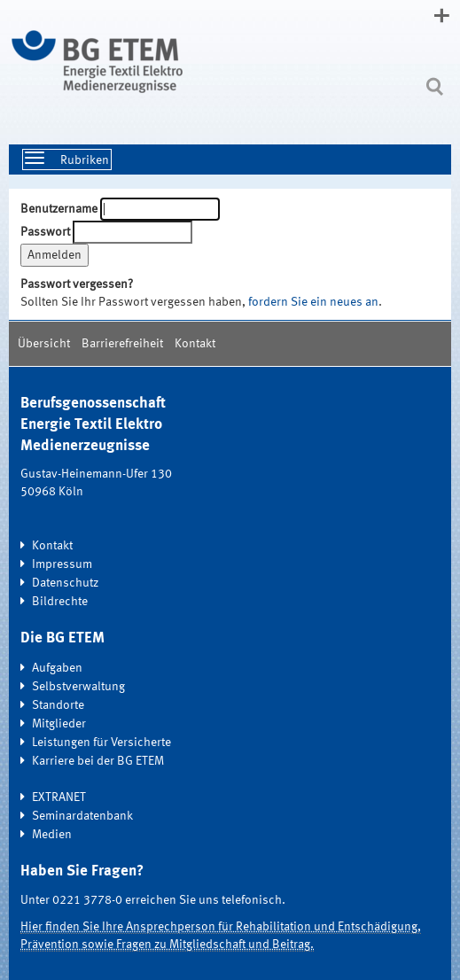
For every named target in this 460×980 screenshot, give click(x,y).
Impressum (62, 564)
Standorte (58, 705)
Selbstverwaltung (78, 687)
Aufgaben (57, 668)
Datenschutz (65, 583)
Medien (52, 835)
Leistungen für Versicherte (101, 743)
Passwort (45, 232)
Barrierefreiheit (122, 344)
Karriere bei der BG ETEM (98, 761)
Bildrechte (60, 602)
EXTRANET (59, 797)
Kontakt (195, 344)
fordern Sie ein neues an (313, 302)
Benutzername (59, 209)
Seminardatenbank (82, 816)
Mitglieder (59, 724)
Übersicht (44, 344)
